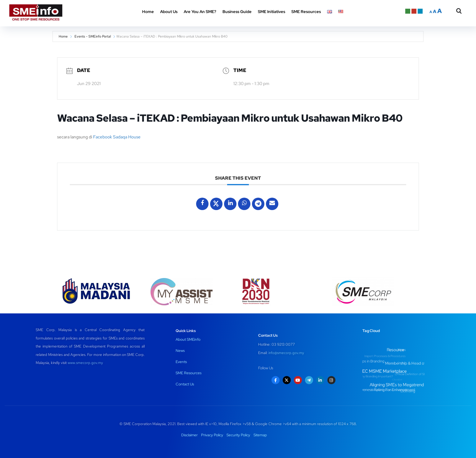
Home (148, 12)
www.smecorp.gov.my (85, 363)
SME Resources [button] (306, 12)
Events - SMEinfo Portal (93, 36)
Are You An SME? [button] (200, 12)
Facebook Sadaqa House (117, 137)
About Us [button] (169, 12)
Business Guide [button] (237, 12)
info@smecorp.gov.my (286, 353)
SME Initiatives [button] (272, 12)
